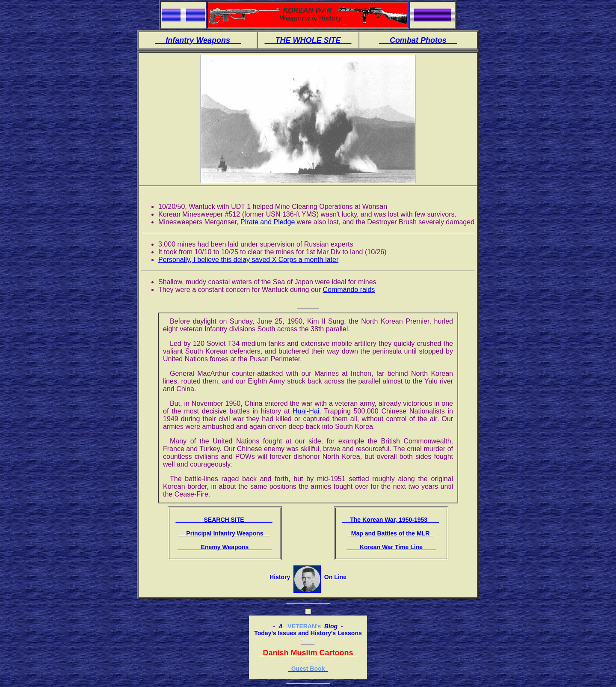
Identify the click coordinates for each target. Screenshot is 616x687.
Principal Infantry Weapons (224, 533)
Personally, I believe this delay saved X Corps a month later (248, 260)
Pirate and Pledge (268, 222)
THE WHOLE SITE (308, 40)
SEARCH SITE (224, 520)
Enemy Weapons (225, 547)
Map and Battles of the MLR (390, 533)
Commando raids (349, 290)
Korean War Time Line (391, 547)
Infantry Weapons (198, 40)
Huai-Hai (306, 411)
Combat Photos (418, 40)
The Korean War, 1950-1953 (390, 520)
